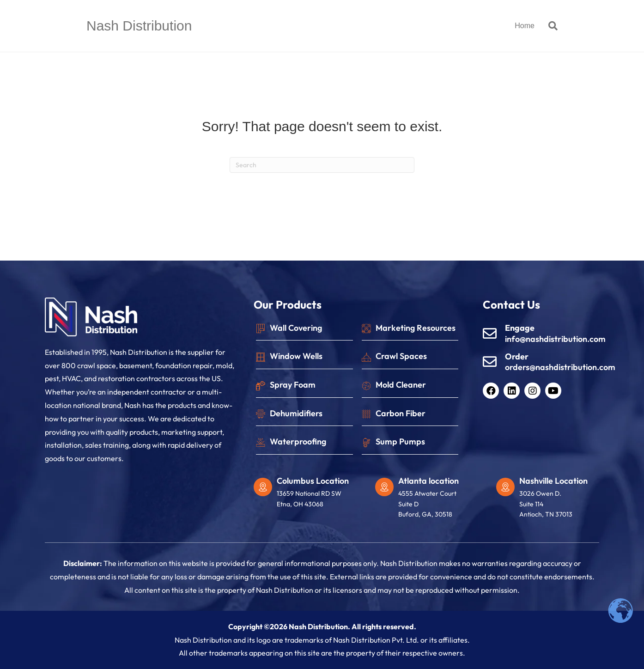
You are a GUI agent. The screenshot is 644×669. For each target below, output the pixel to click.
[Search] (550, 26)
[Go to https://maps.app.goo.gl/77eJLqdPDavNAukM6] (310, 495)
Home (525, 26)
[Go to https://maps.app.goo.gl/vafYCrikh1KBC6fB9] (552, 500)
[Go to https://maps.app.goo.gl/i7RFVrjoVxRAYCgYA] (431, 500)
